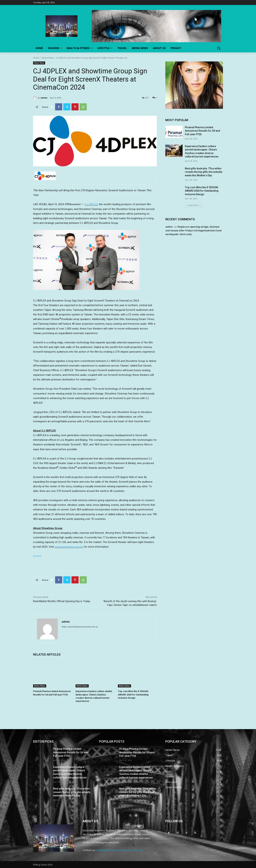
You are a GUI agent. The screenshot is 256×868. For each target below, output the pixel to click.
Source (37, 556)
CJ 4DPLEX (91, 204)
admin (44, 98)
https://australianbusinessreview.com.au (80, 627)
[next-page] (41, 710)
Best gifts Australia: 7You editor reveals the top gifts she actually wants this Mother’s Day (204, 172)
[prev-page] (35, 710)
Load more (194, 205)
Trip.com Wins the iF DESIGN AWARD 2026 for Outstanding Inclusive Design (133, 694)
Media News (48, 58)
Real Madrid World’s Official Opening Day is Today (62, 601)
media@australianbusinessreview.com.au (120, 850)
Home (36, 58)
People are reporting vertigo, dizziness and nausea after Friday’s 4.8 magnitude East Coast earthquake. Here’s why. (193, 230)
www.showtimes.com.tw (69, 547)
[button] (219, 48)
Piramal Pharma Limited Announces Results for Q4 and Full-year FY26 (202, 131)
